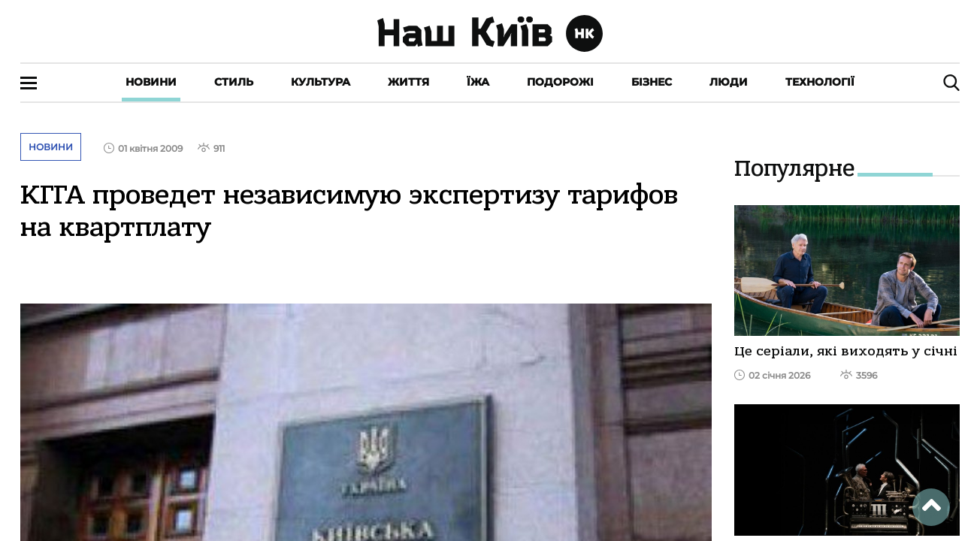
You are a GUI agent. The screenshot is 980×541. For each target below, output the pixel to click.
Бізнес (652, 82)
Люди (729, 82)
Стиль (234, 82)
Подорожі (560, 82)
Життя (408, 82)
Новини (151, 82)
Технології (820, 82)
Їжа (478, 82)
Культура (321, 82)
